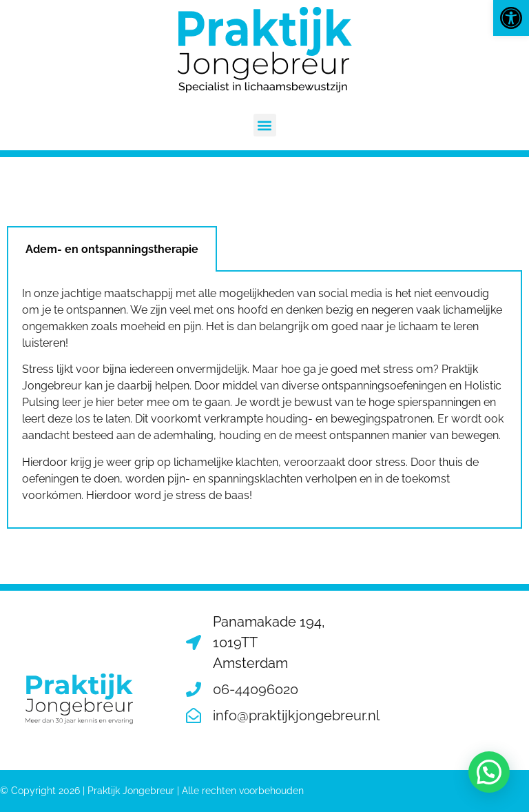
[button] (511, 18)
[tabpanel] (264, 400)
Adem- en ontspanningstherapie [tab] (112, 249)
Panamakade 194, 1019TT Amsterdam (269, 642)
